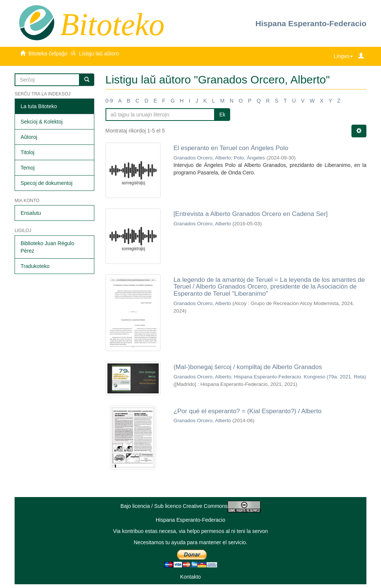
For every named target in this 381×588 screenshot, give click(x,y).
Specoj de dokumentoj (47, 183)
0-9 (109, 101)
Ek (222, 115)
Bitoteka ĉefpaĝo (48, 54)
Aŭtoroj (29, 137)
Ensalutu (31, 213)
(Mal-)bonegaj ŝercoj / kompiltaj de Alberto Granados (248, 367)
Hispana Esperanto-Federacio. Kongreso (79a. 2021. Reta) (300, 377)
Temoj (28, 168)
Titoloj (28, 152)
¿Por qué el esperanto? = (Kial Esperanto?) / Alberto (247, 411)
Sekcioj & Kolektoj (42, 122)
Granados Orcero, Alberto (202, 158)
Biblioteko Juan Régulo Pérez (47, 247)
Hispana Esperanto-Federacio (311, 23)
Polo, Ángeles (249, 158)
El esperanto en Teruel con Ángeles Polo (231, 148)
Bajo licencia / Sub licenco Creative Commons (190, 506)
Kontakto (190, 577)
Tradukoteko (35, 266)
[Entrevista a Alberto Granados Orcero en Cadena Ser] (250, 214)
